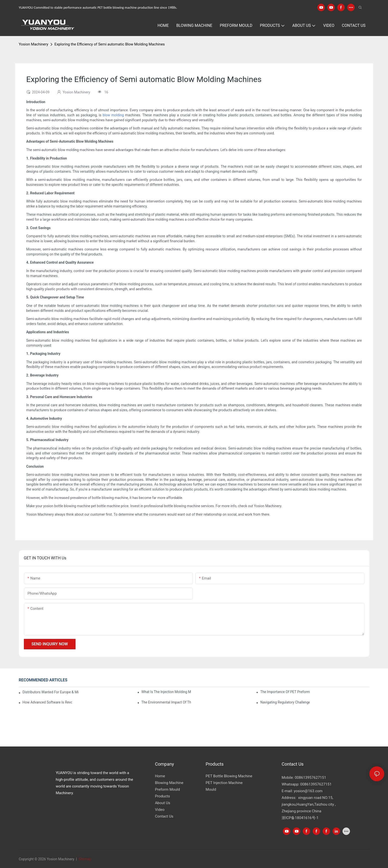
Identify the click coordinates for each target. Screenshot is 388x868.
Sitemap (85, 859)
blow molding (113, 115)
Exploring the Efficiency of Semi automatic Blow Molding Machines (110, 44)
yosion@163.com (308, 791)
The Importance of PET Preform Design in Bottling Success (285, 692)
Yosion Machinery (34, 44)
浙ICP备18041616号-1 (300, 818)
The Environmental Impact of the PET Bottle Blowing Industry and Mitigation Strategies (166, 702)
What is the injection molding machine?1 (166, 692)
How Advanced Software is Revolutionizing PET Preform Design (47, 702)
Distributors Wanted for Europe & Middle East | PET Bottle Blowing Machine (51, 692)
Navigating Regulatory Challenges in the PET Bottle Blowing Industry (285, 702)
